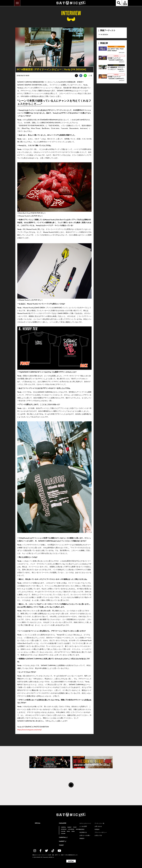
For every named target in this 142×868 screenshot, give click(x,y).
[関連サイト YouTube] (59, 851)
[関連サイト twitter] (46, 851)
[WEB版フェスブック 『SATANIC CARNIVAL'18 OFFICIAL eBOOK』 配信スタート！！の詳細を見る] (112, 59)
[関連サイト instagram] (35, 851)
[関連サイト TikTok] (53, 851)
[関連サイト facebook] (41, 851)
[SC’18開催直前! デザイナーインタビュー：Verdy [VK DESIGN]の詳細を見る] (112, 68)
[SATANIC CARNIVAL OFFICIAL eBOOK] (92, 762)
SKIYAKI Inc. (51, 857)
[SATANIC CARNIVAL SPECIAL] (50, 762)
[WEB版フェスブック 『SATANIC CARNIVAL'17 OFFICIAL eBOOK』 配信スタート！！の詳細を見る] (112, 78)
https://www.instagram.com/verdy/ (29, 730)
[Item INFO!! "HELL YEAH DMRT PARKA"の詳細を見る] (112, 50)
